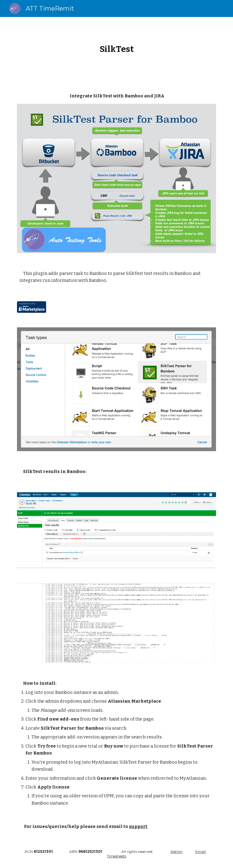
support (138, 826)
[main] (116, 49)
